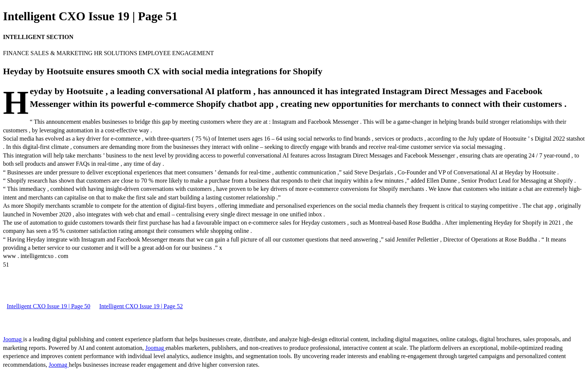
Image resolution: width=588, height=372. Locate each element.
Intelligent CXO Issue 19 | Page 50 (49, 306)
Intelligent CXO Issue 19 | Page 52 (141, 306)
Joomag (13, 339)
